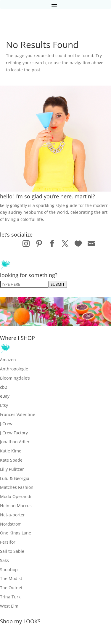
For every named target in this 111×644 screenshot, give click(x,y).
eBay (5, 396)
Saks (4, 560)
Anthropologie (14, 369)
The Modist (11, 578)
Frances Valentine (18, 414)
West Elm (9, 606)
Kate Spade (11, 460)
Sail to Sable (12, 551)
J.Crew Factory (14, 433)
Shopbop (9, 570)
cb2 (4, 387)
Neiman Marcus (16, 506)
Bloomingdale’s (15, 378)
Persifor (8, 542)
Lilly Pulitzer (12, 469)
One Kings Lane (16, 533)
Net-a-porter (12, 515)
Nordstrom (11, 524)
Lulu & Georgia (15, 478)
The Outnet (11, 588)
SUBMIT (58, 284)
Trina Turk (10, 597)
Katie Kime (11, 451)
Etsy (4, 405)
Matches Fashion (17, 487)
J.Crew (6, 424)
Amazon (8, 360)
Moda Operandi (16, 496)
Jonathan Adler (15, 442)
